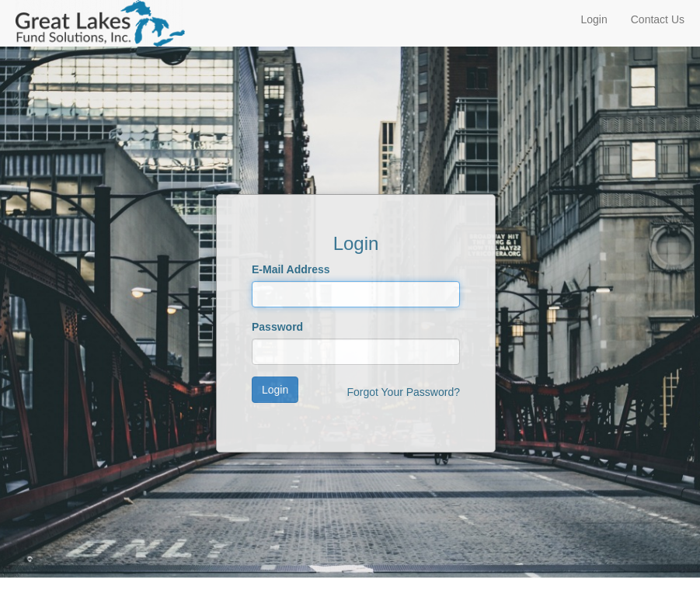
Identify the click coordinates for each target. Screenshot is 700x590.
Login (594, 19)
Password (277, 327)
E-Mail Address (291, 269)
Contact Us (658, 19)
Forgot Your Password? (403, 392)
